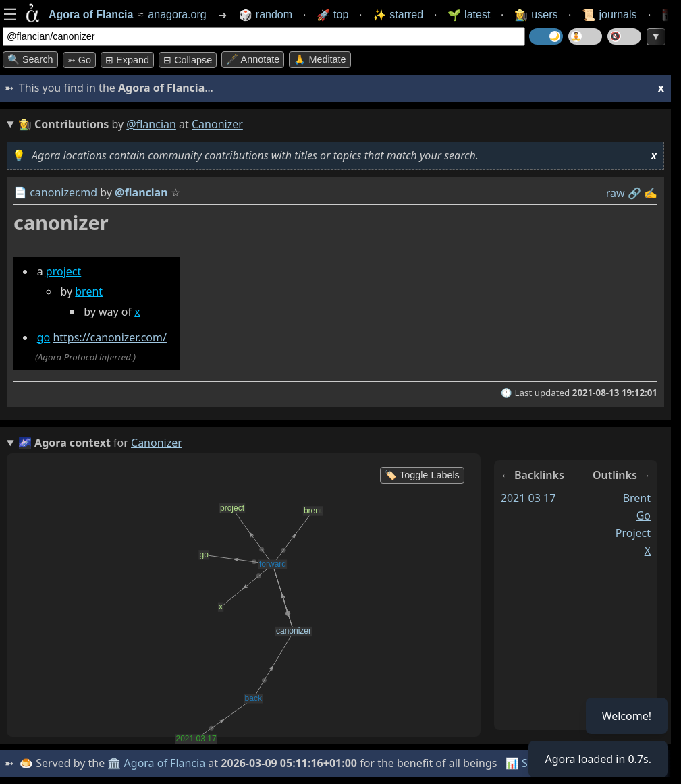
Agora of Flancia (165, 763)
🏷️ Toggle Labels (422, 475)
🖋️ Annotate (253, 59)
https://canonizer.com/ (110, 337)
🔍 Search (30, 59)
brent (89, 291)
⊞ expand (127, 60)
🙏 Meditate (320, 59)
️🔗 (634, 193)
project (63, 271)
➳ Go (79, 60)
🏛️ (114, 763)
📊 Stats (526, 763)
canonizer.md (63, 192)
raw (616, 193)
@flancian (151, 124)
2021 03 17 (528, 498)
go (44, 337)
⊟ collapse (188, 60)
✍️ (651, 193)
